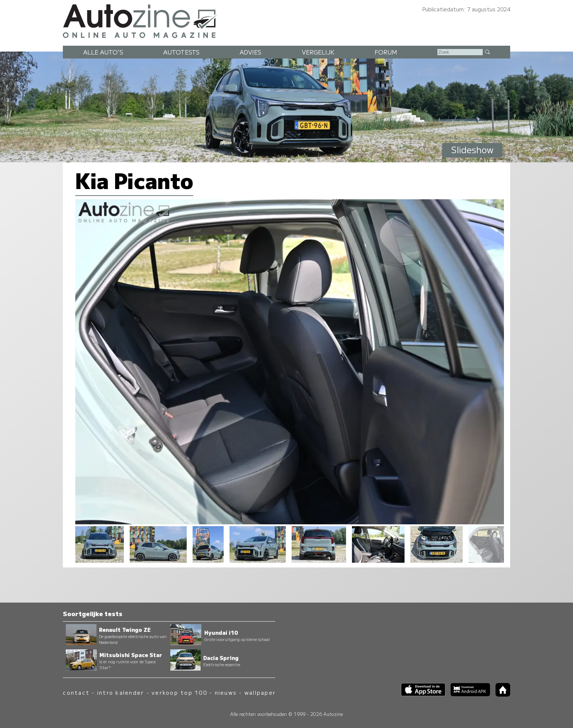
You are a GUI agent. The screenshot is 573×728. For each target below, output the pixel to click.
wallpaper (260, 692)
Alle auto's (103, 52)
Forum (386, 52)
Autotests (181, 52)
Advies (251, 52)
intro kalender (121, 692)
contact (76, 692)
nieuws (226, 692)
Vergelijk (318, 52)
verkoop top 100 (179, 692)
